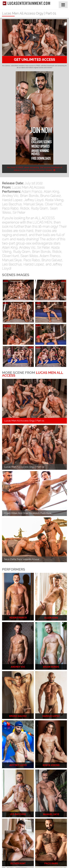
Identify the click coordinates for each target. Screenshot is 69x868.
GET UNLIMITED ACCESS (34, 60)
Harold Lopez (12, 200)
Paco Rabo (10, 208)
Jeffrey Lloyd (34, 200)
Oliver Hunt (53, 204)
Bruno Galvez (50, 196)
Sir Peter (19, 212)
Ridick (25, 208)
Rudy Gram (40, 208)
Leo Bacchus (12, 204)
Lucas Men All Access (28, 187)
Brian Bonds (29, 196)
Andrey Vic (10, 196)
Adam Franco (32, 192)
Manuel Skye (33, 204)
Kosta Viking (54, 200)
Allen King (52, 192)
